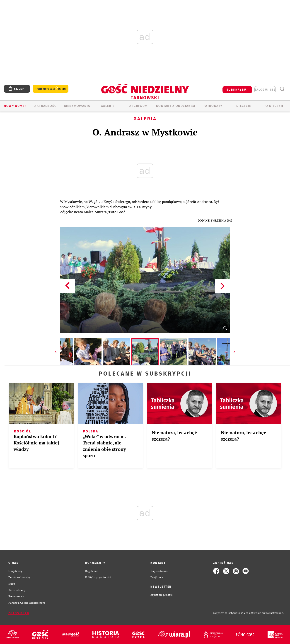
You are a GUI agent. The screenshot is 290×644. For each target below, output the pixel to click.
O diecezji (274, 106)
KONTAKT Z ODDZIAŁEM (176, 106)
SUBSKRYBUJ (237, 90)
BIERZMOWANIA (77, 106)
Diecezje (244, 106)
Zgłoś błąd (19, 613)
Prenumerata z (51, 89)
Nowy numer (15, 106)
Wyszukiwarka (282, 89)
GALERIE (108, 106)
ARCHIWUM (139, 106)
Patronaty (213, 106)
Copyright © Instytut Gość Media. (232, 613)
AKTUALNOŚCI (46, 106)
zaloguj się (265, 90)
